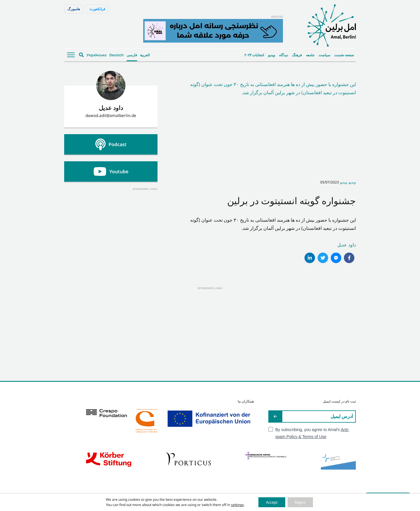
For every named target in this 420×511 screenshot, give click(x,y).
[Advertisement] (111, 228)
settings (233, 504)
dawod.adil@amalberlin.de (111, 115)
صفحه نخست (344, 55)
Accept (270, 502)
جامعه (310, 55)
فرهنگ (297, 55)
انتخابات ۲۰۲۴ (254, 55)
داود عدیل (346, 245)
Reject (302, 502)
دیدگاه (283, 55)
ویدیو (272, 55)
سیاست (324, 55)
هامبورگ (74, 9)
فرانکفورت (97, 9)
